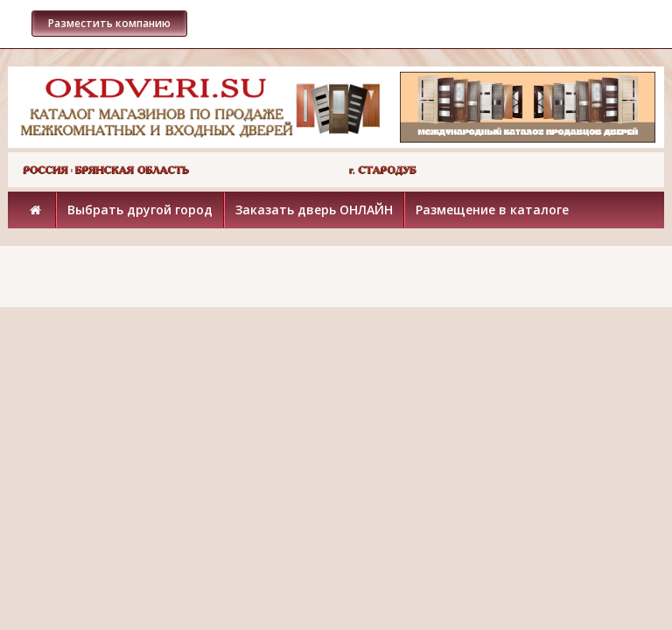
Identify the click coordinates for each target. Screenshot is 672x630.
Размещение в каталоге (492, 210)
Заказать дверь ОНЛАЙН (314, 210)
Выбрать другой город (140, 210)
